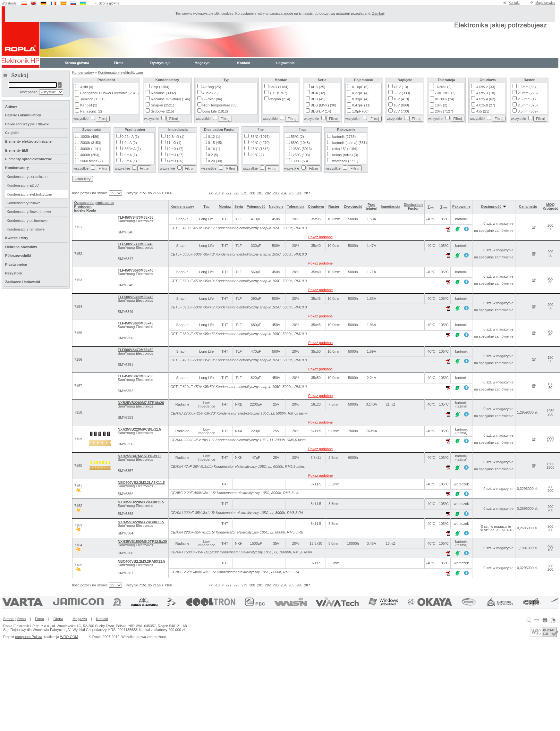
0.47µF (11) (361, 105)
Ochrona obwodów (21, 247)
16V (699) (401, 105)
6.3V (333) (402, 93)
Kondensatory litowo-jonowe (29, 212)
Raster (334, 206)
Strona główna (109, 3)
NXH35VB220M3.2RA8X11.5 (141, 502)
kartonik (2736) (344, 137)
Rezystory (14, 273)
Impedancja (390, 206)
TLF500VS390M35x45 (136, 297)
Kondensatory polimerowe (27, 221)
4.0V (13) (401, 87)
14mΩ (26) (175, 161)
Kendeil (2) (89, 105)
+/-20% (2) (443, 87)
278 (236, 193)
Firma (119, 63)
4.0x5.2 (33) (486, 87)
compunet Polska (29, 637)
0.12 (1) (214, 137)
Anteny (11, 106)
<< (211, 193)
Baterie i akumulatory (23, 115)
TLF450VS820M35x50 (136, 376)
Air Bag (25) (212, 87)
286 (299, 193)
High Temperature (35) (220, 105)
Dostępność (494, 206)
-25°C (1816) (260, 149)
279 (244, 193)
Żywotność (353, 206)
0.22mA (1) (130, 137)
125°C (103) (300, 155)
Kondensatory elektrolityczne (120, 72)
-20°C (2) (257, 155)
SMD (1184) (279, 87)
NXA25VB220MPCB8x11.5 (139, 429)
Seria (239, 206)
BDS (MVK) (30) (323, 105)
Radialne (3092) (163, 93)
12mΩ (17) (175, 149)
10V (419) (401, 99)
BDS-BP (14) (321, 111)
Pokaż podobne (320, 237)
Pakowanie (461, 206)
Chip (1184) (160, 87)
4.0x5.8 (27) (486, 105)
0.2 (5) (213, 155)
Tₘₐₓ (444, 207)
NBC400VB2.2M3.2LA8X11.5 (141, 483)
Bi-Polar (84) (212, 99)
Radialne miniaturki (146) (170, 99)
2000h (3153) (91, 143)
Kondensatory (83, 72)
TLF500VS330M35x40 (136, 244)
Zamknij (378, 13)
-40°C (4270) (260, 143)
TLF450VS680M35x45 (136, 323)
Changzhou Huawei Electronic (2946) (109, 93)
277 (229, 193)
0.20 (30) (215, 161)
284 (284, 193)
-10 (217, 193)
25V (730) (401, 111)
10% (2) (441, 105)
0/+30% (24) (445, 99)
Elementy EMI (17, 150)
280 (252, 193)
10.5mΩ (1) (175, 137)
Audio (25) (211, 93)
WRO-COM (69, 637)
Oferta (58, 619)
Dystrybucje (161, 63)
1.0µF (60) (360, 111)
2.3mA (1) (129, 161)
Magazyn (202, 63)
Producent (83, 206)
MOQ (550, 205)
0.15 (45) (215, 143)
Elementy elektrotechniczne (28, 141)
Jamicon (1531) (92, 99)
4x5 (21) (483, 111)
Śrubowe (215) (162, 111)
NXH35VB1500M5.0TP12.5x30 (142, 542)
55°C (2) (297, 137)
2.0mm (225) (528, 93)
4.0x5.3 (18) (486, 93)
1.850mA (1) (131, 149)
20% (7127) (444, 111)
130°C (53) (299, 161)
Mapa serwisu (545, 3)
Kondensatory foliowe (24, 203)
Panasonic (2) (91, 111)
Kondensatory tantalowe (26, 229)
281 (260, 193)
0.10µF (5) (360, 87)
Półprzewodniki (18, 256)
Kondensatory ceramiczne (27, 177)
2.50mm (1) (527, 99)
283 (276, 193)
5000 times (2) (91, 161)
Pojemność (256, 206)
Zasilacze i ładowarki (23, 282)
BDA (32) (318, 93)
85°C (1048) (300, 143)
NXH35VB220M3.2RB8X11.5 (141, 522)
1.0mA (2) (129, 143)
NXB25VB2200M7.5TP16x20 (141, 403)
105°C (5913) (301, 149)
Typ (206, 206)
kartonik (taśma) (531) (350, 143)
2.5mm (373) (528, 105)
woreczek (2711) (345, 161)
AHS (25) (318, 87)
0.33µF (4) (360, 99)
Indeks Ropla (85, 210)
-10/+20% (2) (445, 93)
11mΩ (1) (174, 143)
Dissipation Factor (413, 206)
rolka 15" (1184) (345, 149)
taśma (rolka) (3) (345, 155)
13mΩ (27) (175, 155)
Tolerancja (296, 206)
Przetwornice (16, 265)
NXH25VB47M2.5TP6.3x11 (139, 456)
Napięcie (276, 206)
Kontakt (514, 3)
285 (291, 193)
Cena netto (528, 206)
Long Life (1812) (215, 111)
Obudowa (316, 206)
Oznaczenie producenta (94, 203)
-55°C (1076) (260, 137)
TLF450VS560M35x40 (136, 270)
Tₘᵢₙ (431, 207)
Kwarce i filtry (17, 238)
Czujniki (12, 133)
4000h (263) (90, 155)
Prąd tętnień (371, 206)
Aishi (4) (87, 87)
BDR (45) (318, 99)
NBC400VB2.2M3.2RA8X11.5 (141, 561)
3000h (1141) (91, 149)
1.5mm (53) (527, 87)
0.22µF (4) (360, 93)
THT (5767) (278, 93)
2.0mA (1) (129, 155)
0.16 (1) (214, 149)
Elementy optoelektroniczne (29, 159)
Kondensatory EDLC (23, 185)
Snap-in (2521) (162, 105)
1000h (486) (90, 137)
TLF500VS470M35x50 (136, 350)
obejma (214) (280, 99)
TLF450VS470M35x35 (136, 217)
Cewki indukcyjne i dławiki (27, 124)
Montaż (225, 206)
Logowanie (285, 63)
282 (268, 193)
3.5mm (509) (528, 111)
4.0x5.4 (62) (486, 99)
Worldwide (9, 3)
